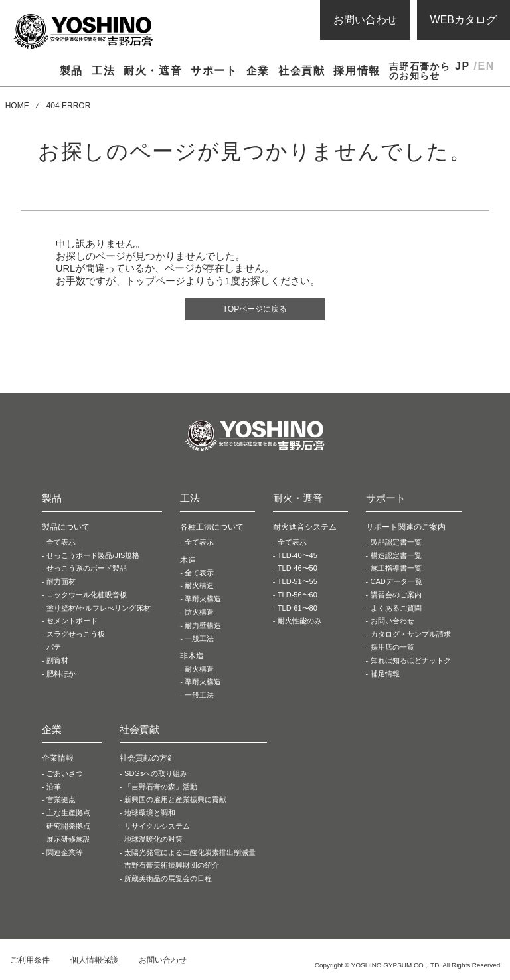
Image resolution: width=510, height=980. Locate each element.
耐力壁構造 (203, 628)
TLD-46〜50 (297, 571)
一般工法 (199, 641)
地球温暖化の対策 (153, 842)
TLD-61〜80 (297, 611)
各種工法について (212, 530)
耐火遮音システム (305, 530)
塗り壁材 (99, 611)
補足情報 (385, 676)
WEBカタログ (464, 20)
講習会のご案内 (396, 597)
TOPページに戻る (255, 310)
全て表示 (61, 545)
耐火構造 (199, 589)
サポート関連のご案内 (406, 530)
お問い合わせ (365, 20)
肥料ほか (61, 676)
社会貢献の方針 (147, 761)
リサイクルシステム (157, 829)
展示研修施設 (68, 842)
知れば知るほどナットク (411, 663)
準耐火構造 (203, 601)
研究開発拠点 (68, 829)
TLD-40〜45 (297, 558)
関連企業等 (65, 855)
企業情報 (58, 761)
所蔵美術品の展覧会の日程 (168, 881)
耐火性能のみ (299, 624)
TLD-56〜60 (297, 597)
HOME (17, 106)
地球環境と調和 (150, 815)
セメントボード (72, 624)
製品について (66, 530)
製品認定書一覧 (396, 545)
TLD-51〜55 (297, 584)
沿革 (54, 789)
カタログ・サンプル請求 (411, 637)
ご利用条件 (30, 963)
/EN (484, 66)
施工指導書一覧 (396, 571)
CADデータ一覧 (396, 584)
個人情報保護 (94, 963)
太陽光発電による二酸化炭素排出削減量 (190, 855)
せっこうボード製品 (93, 558)
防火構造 (199, 615)
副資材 (57, 663)
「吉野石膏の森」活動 (161, 789)
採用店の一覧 (392, 650)
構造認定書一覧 (396, 558)
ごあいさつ (65, 776)
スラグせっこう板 (76, 637)
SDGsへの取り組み (156, 776)
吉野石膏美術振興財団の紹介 (172, 868)
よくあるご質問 (396, 611)
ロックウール (87, 597)
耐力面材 (61, 584)
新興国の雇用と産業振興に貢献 (175, 803)
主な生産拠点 (68, 815)
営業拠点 (61, 803)
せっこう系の (87, 571)
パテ (54, 650)
